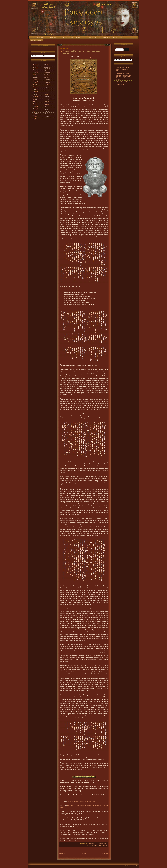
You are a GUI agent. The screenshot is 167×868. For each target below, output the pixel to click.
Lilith (100, 846)
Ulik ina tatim (120, 84)
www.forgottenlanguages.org (88, 57)
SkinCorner (136, 866)
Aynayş (118, 79)
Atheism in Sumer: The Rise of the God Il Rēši (81, 801)
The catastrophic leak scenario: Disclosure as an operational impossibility (124, 75)
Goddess (95, 846)
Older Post (105, 853)
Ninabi (105, 846)
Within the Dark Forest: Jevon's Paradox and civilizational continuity (123, 69)
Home (84, 853)
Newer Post (63, 853)
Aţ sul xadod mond (121, 82)
